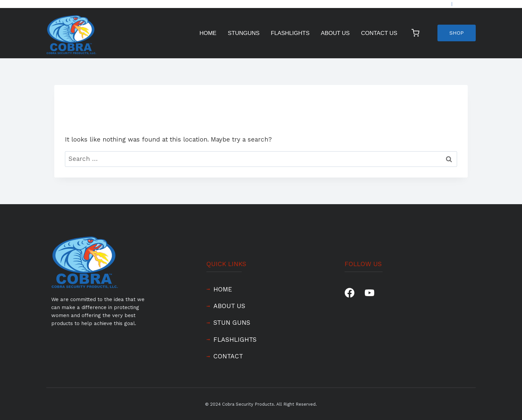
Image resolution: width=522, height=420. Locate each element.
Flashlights (290, 33)
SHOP (457, 33)
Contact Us (379, 33)
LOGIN (443, 4)
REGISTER (465, 4)
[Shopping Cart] (417, 33)
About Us (335, 33)
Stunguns (244, 33)
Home (208, 33)
